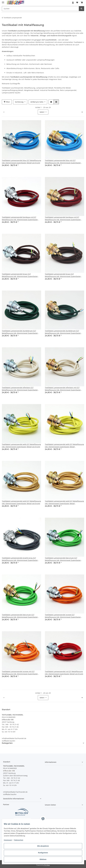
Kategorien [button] (7, 743)
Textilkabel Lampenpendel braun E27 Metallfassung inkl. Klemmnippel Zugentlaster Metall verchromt (20, 275)
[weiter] (82, 112)
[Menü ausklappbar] (3, 1)
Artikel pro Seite (37, 102)
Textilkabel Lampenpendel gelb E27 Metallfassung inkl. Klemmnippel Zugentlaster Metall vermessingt (64, 446)
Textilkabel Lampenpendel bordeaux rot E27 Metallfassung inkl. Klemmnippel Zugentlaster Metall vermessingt (63, 218)
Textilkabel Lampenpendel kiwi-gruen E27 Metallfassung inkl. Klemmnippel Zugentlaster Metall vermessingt (20, 616)
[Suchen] (81, 9)
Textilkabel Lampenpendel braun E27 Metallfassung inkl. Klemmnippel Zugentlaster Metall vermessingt (63, 275)
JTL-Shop (47, 865)
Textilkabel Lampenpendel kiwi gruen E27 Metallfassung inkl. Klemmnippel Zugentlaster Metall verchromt (63, 559)
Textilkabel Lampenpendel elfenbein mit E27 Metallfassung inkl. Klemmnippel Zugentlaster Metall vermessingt (63, 389)
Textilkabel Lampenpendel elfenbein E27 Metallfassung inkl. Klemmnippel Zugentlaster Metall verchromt (20, 389)
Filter (7, 102)
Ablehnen (43, 859)
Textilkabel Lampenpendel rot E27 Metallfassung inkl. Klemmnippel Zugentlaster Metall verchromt (64, 673)
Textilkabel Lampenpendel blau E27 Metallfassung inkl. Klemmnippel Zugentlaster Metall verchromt (21, 162)
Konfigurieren (43, 853)
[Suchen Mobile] (40, 9)
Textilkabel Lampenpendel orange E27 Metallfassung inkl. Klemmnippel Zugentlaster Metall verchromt (63, 616)
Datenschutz (19, 840)
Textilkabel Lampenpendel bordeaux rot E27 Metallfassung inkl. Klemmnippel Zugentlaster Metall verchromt (20, 218)
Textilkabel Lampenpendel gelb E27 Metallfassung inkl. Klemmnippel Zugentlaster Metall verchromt (21, 446)
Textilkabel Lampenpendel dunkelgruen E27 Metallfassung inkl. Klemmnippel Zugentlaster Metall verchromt (20, 332)
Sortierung (19, 102)
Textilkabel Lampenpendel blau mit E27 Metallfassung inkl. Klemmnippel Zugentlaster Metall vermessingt (63, 162)
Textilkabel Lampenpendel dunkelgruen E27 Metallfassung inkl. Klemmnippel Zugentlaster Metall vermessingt (63, 332)
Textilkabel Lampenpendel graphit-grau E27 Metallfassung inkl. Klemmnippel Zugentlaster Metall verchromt (20, 559)
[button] (73, 3)
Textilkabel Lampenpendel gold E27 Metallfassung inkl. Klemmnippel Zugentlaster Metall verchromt (21, 502)
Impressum (8, 840)
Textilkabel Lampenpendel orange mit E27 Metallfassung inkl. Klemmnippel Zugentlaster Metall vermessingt (20, 673)
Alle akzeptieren (43, 846)
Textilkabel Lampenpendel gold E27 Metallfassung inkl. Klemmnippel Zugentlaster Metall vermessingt (64, 502)
